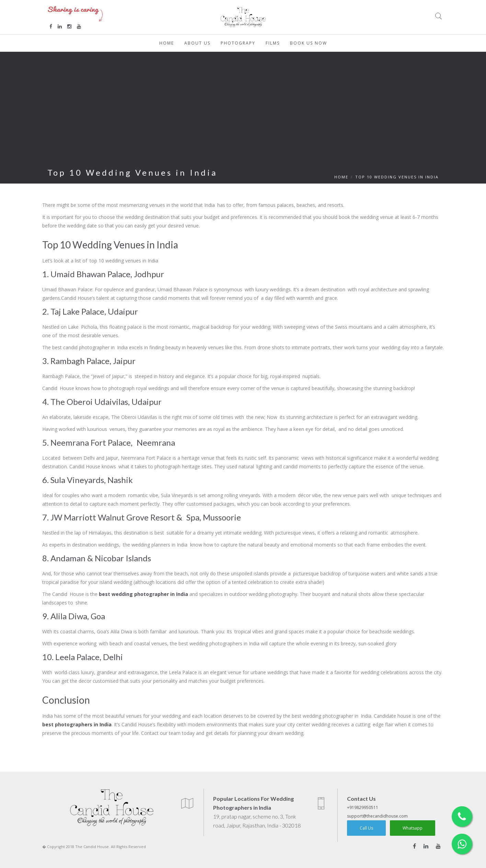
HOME (341, 177)
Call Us (366, 828)
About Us (197, 43)
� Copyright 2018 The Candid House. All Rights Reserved (94, 847)
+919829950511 (363, 807)
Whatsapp (413, 828)
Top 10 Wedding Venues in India (397, 177)
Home (167, 43)
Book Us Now (309, 43)
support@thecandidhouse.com (377, 816)
